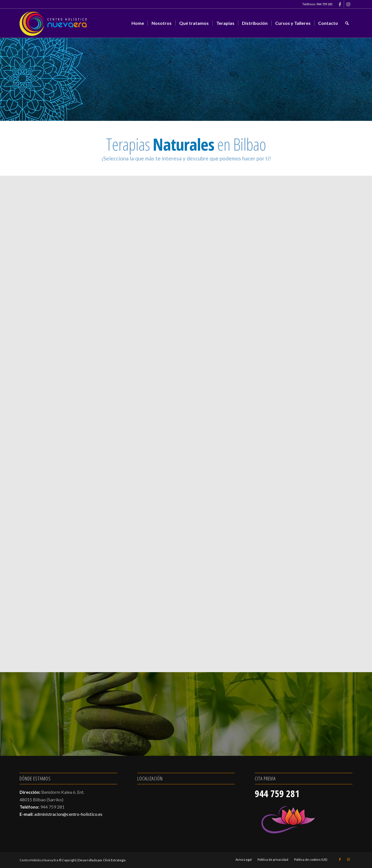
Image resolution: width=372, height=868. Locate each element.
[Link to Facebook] (340, 4)
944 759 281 (325, 4)
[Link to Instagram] (348, 4)
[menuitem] (138, 23)
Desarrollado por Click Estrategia (102, 860)
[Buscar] (347, 23)
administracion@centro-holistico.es (68, 814)
